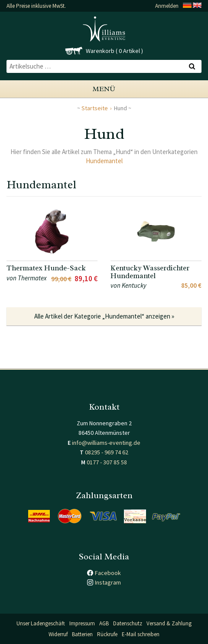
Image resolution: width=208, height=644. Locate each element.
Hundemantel (104, 161)
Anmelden (167, 6)
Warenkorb (100, 51)
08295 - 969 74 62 (107, 452)
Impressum (82, 623)
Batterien (82, 634)
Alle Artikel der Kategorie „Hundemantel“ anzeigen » (104, 316)
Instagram (108, 582)
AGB (104, 623)
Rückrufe (107, 634)
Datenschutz (128, 623)
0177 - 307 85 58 (107, 462)
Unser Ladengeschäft (41, 623)
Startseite (95, 108)
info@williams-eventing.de (106, 443)
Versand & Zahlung (169, 623)
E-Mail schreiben (141, 634)
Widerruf (58, 634)
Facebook (108, 573)
